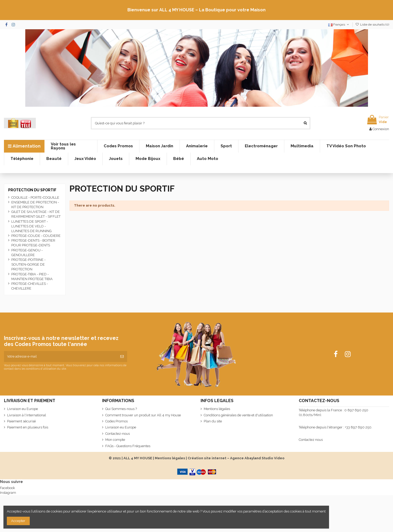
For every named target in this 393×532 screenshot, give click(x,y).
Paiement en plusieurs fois (28, 427)
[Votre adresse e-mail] (60, 357)
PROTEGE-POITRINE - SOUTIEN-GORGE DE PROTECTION (28, 264)
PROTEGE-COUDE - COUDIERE (36, 236)
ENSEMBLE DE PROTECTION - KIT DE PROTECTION (35, 205)
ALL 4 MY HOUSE (138, 458)
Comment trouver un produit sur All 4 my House (143, 415)
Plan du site (213, 421)
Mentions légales (217, 409)
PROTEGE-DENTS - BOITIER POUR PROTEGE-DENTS (33, 243)
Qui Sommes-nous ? (121, 409)
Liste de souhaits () (372, 25)
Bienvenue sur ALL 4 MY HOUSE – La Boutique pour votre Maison (197, 10)
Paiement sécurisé (21, 421)
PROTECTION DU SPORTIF (32, 190)
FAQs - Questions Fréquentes (128, 446)
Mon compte (115, 440)
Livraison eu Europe (23, 409)
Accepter (18, 521)
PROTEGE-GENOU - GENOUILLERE (27, 253)
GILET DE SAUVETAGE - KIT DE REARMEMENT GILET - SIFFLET (36, 214)
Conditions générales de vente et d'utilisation (238, 415)
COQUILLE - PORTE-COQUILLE (35, 197)
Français (339, 25)
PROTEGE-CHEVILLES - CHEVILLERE (30, 286)
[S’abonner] (122, 357)
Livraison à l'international (27, 415)
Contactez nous (311, 440)
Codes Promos (116, 421)
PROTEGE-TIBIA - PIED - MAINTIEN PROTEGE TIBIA (32, 277)
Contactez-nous (118, 434)
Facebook (8, 488)
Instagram (8, 493)
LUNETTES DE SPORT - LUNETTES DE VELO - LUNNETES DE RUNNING (31, 226)
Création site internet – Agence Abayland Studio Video (236, 458)
